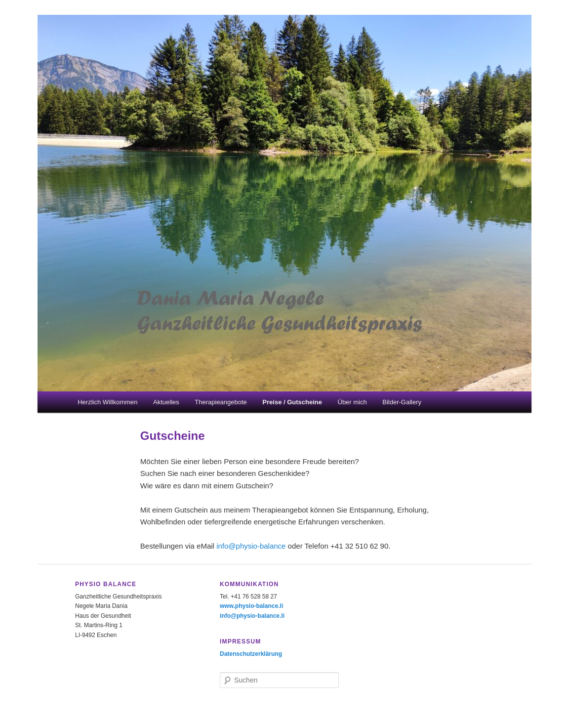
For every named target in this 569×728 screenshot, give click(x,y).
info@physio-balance (251, 546)
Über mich (352, 402)
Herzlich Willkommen (107, 402)
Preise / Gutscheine (292, 402)
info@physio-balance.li (252, 616)
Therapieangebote (221, 402)
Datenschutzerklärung (251, 654)
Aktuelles (166, 402)
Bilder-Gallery (402, 402)
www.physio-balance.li (251, 606)
